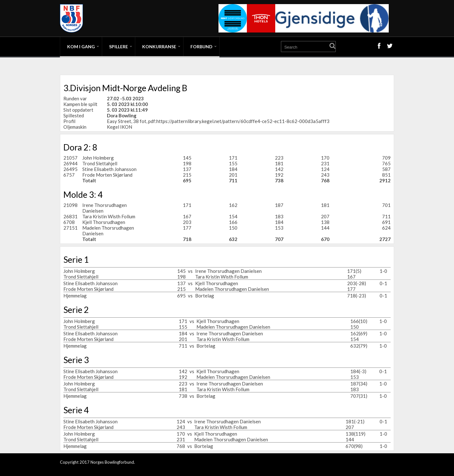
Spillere (119, 47)
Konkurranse (159, 47)
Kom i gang (81, 47)
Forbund (201, 47)
